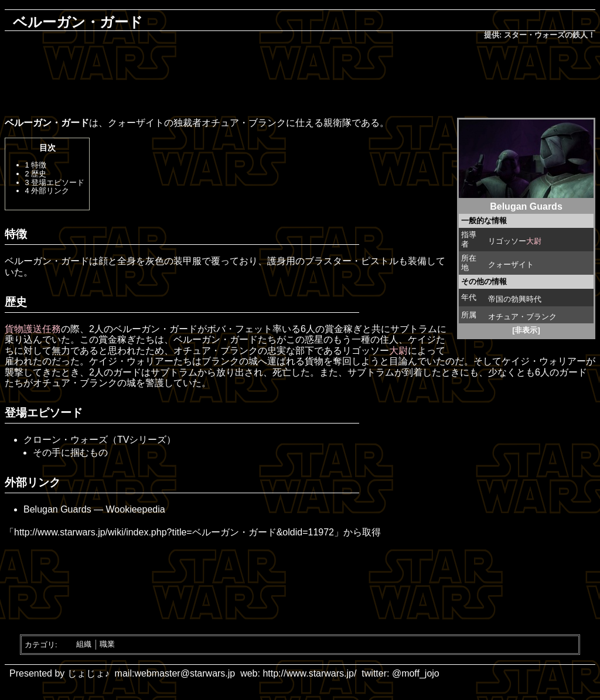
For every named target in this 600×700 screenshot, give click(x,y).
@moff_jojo (416, 673)
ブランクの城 (230, 361)
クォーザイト (511, 264)
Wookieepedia (136, 509)
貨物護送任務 (33, 329)
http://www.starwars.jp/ (309, 673)
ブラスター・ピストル (352, 261)
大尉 (534, 241)
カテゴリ (40, 644)
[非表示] (526, 330)
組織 (84, 644)
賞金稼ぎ (343, 329)
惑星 (314, 339)
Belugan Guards (59, 509)
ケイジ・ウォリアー (131, 361)
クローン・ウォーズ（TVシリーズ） (100, 440)
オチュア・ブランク (522, 317)
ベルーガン (137, 329)
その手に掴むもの (70, 453)
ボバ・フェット (240, 329)
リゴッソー (507, 241)
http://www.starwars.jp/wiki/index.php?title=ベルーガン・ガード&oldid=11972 (174, 532)
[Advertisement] (300, 80)
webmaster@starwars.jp (185, 673)
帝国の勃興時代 (515, 299)
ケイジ (422, 339)
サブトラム (414, 329)
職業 (107, 644)
